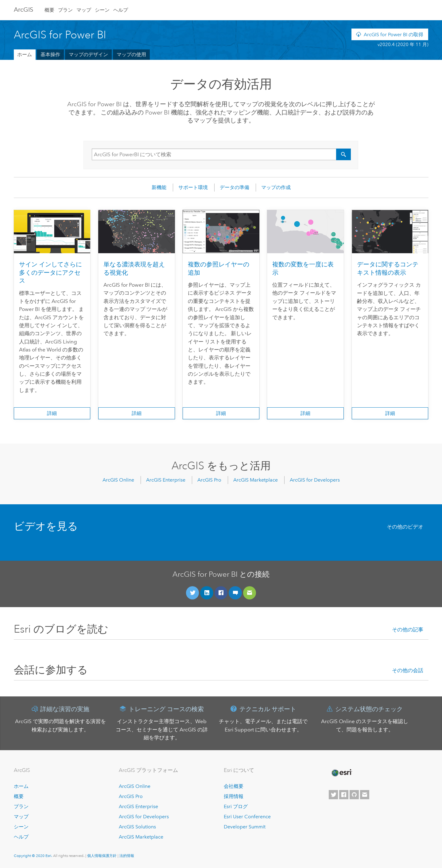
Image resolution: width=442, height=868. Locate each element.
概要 (49, 10)
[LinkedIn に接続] (207, 593)
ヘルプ (121, 10)
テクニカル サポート (268, 709)
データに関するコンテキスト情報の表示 (388, 268)
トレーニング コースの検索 (166, 709)
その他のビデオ (405, 527)
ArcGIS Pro (209, 480)
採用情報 (234, 796)
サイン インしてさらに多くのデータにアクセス (50, 273)
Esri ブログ (236, 806)
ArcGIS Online (118, 480)
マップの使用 (131, 54)
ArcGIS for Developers (315, 480)
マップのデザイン (88, 54)
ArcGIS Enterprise (166, 480)
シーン (102, 10)
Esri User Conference (247, 817)
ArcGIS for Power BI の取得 (394, 35)
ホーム (25, 54)
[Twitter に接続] (193, 593)
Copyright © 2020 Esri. (33, 856)
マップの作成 (276, 187)
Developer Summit (245, 827)
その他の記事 (408, 630)
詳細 (52, 413)
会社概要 (234, 786)
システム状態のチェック (369, 709)
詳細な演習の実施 (65, 709)
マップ (84, 10)
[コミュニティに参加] (235, 593)
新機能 (159, 187)
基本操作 (50, 54)
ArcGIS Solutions (137, 827)
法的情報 (127, 856)
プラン (65, 10)
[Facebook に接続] (221, 593)
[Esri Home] (341, 773)
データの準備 (235, 187)
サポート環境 (193, 187)
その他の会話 (408, 670)
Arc (23, 10)
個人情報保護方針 (102, 856)
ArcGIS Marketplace (256, 480)
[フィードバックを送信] (250, 593)
